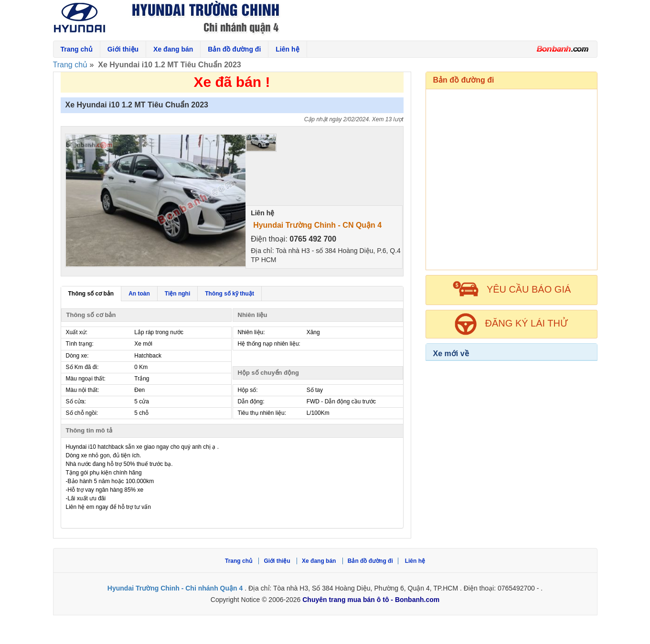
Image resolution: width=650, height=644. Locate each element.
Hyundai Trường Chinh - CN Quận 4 (317, 225)
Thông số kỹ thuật (229, 294)
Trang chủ (77, 49)
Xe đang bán (173, 49)
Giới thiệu (123, 49)
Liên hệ (287, 49)
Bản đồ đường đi (234, 49)
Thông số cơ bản (91, 294)
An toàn (139, 294)
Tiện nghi (177, 294)
